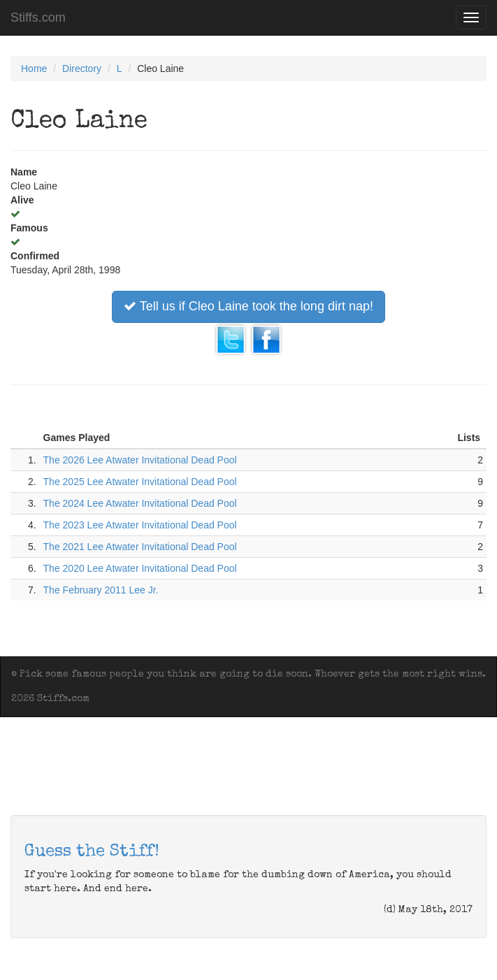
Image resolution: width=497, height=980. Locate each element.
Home (34, 69)
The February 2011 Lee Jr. (101, 590)
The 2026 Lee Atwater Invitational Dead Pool (140, 460)
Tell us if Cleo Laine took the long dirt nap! (249, 306)
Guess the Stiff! (92, 852)
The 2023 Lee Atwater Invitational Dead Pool (140, 525)
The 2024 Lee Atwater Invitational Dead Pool (140, 503)
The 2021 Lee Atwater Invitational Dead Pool (140, 547)
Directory (82, 69)
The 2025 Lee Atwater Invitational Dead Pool (140, 482)
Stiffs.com (38, 17)
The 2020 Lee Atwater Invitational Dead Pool (140, 568)
